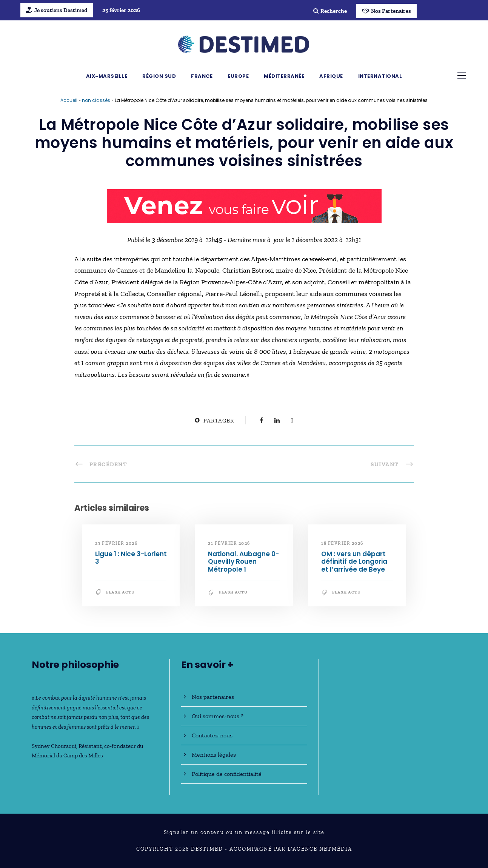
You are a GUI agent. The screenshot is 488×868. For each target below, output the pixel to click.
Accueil (69, 100)
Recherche (330, 11)
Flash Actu (120, 592)
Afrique (331, 76)
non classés (96, 100)
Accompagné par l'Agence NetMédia (291, 849)
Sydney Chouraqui (54, 746)
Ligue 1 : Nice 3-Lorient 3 (131, 558)
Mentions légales (214, 755)
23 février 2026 (116, 543)
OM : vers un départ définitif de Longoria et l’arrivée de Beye (354, 562)
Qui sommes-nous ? (218, 716)
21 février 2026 (229, 543)
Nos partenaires (213, 697)
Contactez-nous (212, 735)
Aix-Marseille (107, 76)
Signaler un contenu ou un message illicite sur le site (244, 832)
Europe (238, 76)
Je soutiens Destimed (57, 10)
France (202, 76)
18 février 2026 (342, 543)
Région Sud (159, 76)
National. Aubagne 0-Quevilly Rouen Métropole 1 (243, 562)
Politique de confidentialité (227, 774)
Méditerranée (284, 76)
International (380, 76)
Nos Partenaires (386, 11)
